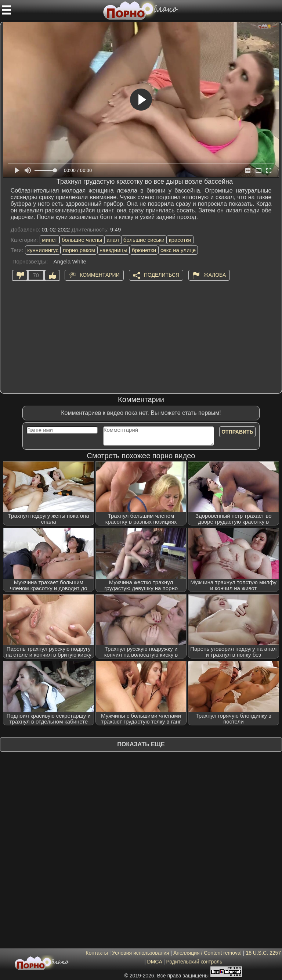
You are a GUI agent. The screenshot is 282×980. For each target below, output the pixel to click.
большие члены (82, 240)
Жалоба (215, 274)
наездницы (113, 250)
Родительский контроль (194, 962)
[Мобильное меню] (7, 10)
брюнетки (144, 250)
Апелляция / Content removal (207, 953)
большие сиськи (144, 240)
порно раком (79, 250)
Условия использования (140, 953)
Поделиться (162, 274)
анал (113, 240)
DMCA (155, 962)
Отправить (237, 432)
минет (50, 240)
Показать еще (141, 744)
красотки (180, 240)
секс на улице (178, 250)
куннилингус (43, 250)
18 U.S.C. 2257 (263, 953)
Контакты (97, 953)
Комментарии (100, 274)
